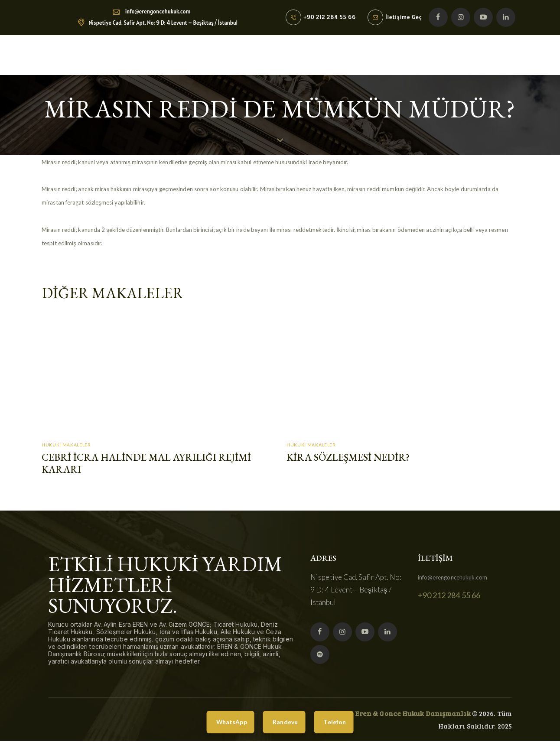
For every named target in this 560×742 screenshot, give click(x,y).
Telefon (337, 722)
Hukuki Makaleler (66, 445)
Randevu (286, 722)
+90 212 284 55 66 (449, 596)
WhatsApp (229, 722)
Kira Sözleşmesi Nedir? (349, 458)
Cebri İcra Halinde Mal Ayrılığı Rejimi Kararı (148, 464)
